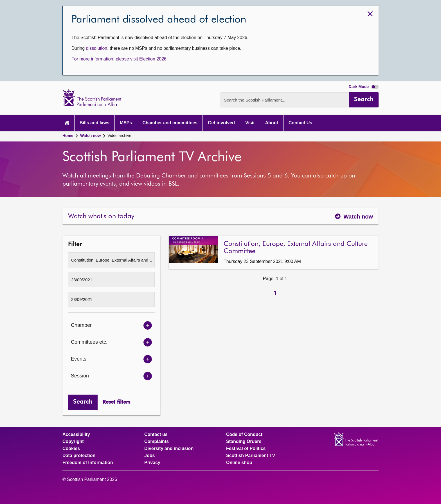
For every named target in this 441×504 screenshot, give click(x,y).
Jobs (149, 456)
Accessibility (76, 435)
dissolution (97, 48)
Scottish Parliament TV (251, 456)
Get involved (221, 123)
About (272, 123)
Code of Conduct (244, 435)
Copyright (73, 442)
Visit (250, 123)
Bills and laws (94, 123)
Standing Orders (244, 442)
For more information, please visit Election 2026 (119, 59)
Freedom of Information (88, 463)
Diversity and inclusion (169, 449)
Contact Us (300, 123)
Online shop (239, 463)
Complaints (157, 442)
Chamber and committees (170, 123)
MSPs (126, 123)
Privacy (152, 463)
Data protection (79, 456)
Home (68, 136)
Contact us (156, 435)
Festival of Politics (246, 449)
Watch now (90, 136)
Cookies (71, 449)
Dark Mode (364, 87)
